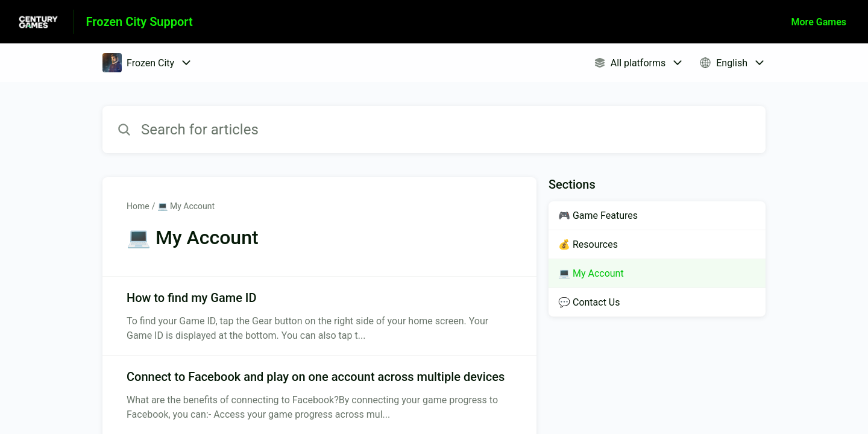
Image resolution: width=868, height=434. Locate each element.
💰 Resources (588, 244)
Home (138, 206)
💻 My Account (186, 206)
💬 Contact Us (589, 302)
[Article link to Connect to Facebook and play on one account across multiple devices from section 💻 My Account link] (319, 395)
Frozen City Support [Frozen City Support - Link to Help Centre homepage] (140, 22)
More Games (819, 22)
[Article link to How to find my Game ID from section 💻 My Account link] (319, 316)
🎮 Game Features (598, 215)
